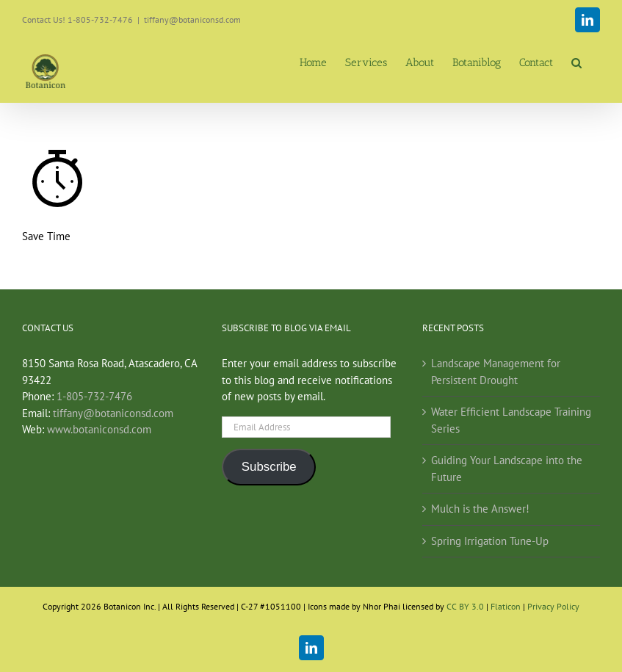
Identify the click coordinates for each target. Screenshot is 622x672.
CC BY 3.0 (466, 606)
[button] (576, 63)
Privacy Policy (553, 606)
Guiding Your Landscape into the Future (507, 469)
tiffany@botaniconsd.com (192, 19)
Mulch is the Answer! (480, 509)
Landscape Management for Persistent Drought (496, 372)
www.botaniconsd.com (99, 429)
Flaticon (506, 606)
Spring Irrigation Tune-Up (490, 541)
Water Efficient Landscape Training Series (511, 420)
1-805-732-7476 (94, 396)
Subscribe (269, 467)
